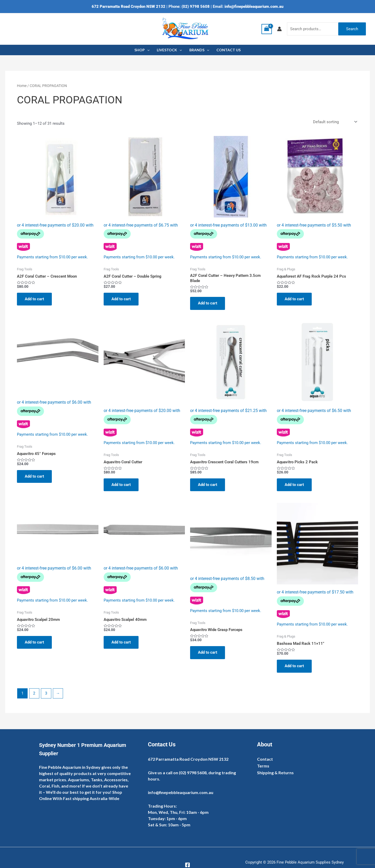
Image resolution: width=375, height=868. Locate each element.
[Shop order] (335, 122)
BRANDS (199, 50)
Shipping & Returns (275, 773)
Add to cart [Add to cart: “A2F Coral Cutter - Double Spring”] (121, 299)
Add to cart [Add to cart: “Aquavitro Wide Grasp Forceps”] (208, 652)
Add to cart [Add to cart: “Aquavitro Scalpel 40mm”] (121, 642)
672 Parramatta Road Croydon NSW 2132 (129, 7)
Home (22, 86)
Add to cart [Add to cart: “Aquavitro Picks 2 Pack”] (294, 485)
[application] (147, 50)
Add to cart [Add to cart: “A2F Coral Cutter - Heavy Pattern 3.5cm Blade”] (208, 303)
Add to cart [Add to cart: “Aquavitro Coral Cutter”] (121, 485)
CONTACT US (229, 50)
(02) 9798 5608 (196, 7)
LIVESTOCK (169, 50)
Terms (263, 766)
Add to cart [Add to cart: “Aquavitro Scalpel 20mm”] (34, 642)
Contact (265, 759)
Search (352, 29)
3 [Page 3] (46, 693)
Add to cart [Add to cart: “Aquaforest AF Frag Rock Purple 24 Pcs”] (294, 299)
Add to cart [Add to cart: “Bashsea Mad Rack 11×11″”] (294, 666)
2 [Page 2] (34, 693)
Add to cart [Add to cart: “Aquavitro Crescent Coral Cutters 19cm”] (208, 485)
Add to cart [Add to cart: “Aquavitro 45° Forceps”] (34, 476)
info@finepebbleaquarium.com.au (254, 7)
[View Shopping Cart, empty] (267, 29)
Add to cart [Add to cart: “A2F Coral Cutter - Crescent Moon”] (34, 299)
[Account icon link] (279, 29)
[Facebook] (187, 865)
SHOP (142, 50)
